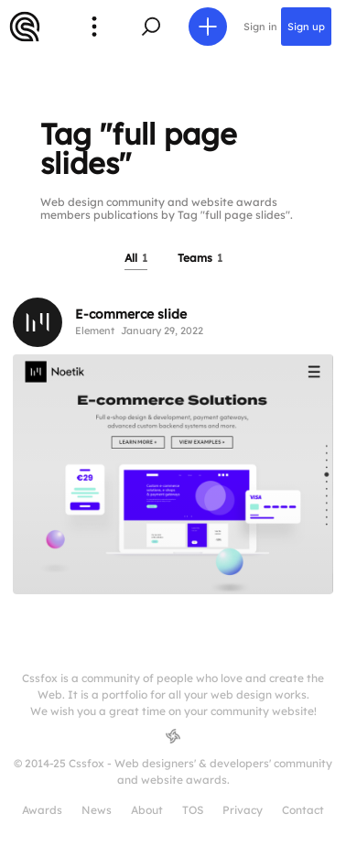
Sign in (260, 27)
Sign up (306, 27)
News (97, 810)
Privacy (243, 810)
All (136, 258)
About (147, 810)
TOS (193, 810)
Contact (303, 810)
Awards (42, 810)
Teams (200, 258)
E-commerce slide (131, 314)
